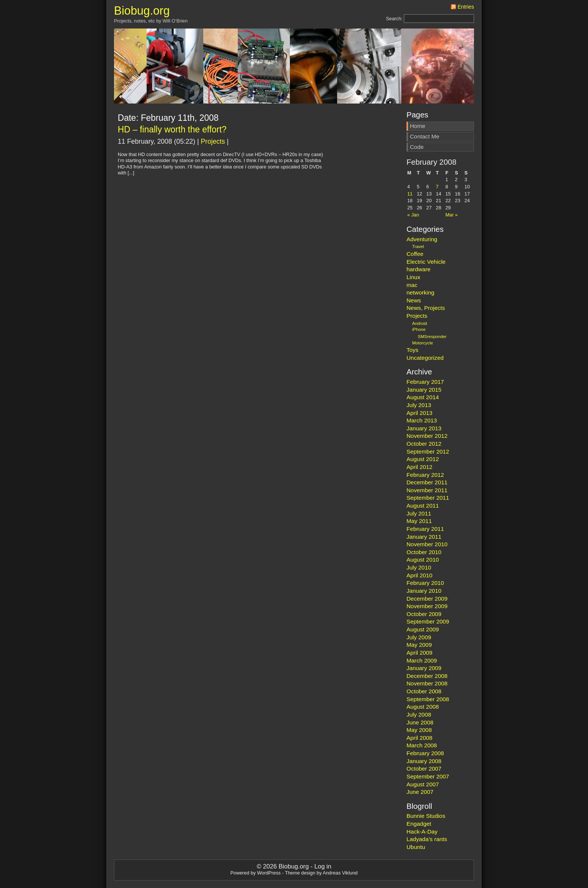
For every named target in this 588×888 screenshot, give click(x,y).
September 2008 (428, 699)
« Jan (413, 215)
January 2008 (424, 761)
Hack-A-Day (422, 832)
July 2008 (419, 714)
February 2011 (425, 529)
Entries (466, 7)
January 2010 (424, 591)
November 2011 (427, 490)
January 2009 (424, 668)
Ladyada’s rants (427, 839)
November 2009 (427, 606)
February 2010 (425, 583)
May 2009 (419, 645)
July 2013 (419, 405)
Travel (418, 246)
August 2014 (423, 397)
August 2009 (423, 629)
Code (417, 147)
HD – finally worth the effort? (172, 129)
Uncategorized (425, 358)
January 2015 (424, 390)
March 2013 (422, 420)
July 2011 (419, 513)
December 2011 (427, 482)
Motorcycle (423, 343)
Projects (213, 141)
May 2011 (419, 521)
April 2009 (419, 653)
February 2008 (425, 753)
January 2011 (424, 537)
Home (418, 126)
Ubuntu (416, 847)
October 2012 (424, 444)
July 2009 (419, 637)
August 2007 (423, 784)
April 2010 (419, 575)
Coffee (415, 254)
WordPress (269, 873)
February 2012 (425, 475)
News (414, 300)
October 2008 (424, 691)
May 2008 (419, 730)
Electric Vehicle (426, 262)
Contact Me (425, 136)
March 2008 (422, 745)
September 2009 (428, 621)
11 (410, 194)
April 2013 (419, 413)
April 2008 (419, 738)
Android (420, 323)
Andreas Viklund (340, 873)
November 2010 (427, 544)
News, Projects (426, 308)
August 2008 (423, 707)
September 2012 (428, 452)
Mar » (452, 215)
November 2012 (427, 436)
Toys (412, 350)
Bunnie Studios (426, 816)
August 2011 (423, 506)
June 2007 (420, 792)
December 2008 (427, 676)
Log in (323, 866)
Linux (413, 277)
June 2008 (420, 722)
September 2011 (428, 498)
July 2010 (419, 567)
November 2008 (427, 683)
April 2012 (419, 467)
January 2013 (424, 428)
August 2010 (423, 560)
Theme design (300, 873)
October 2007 (424, 769)
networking (420, 292)
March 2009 (422, 660)
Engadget (419, 824)
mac (412, 285)
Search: (394, 19)
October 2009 (424, 614)
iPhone (419, 329)
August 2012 (423, 459)
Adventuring (422, 239)
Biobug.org (142, 11)
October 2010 (424, 552)
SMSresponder (432, 337)
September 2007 (428, 776)
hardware (418, 269)
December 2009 (427, 599)
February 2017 (425, 382)
